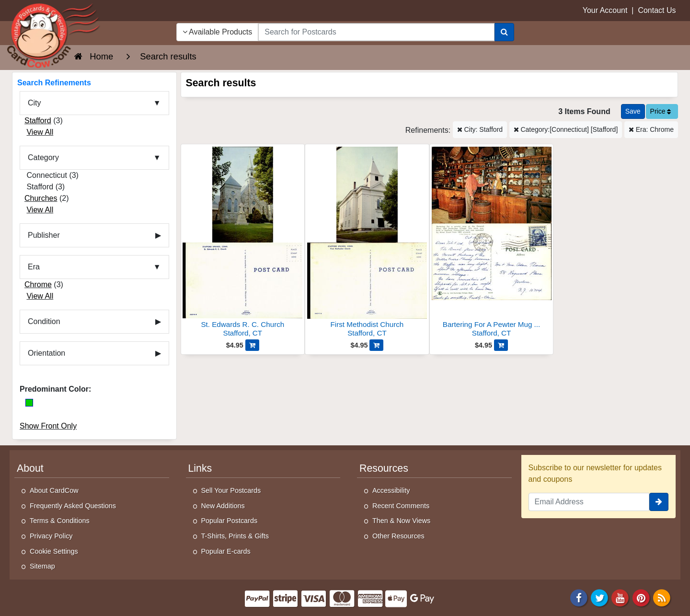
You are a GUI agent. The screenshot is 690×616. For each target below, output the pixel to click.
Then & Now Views (401, 521)
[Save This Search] (633, 111)
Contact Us (657, 10)
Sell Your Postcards (231, 490)
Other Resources (398, 536)
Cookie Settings (54, 551)
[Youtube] (621, 597)
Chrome (38, 285)
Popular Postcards (230, 521)
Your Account (605, 10)
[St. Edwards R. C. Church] (243, 243)
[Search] (504, 32)
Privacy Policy (51, 536)
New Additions (223, 506)
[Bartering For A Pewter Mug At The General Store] (492, 243)
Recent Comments (401, 506)
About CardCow (54, 490)
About (30, 468)
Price (661, 111)
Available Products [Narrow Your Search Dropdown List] (218, 32)
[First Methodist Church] (367, 243)
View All (40, 132)
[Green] (29, 403)
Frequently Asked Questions (73, 506)
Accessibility (391, 490)
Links (200, 468)
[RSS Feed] (662, 597)
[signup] (659, 502)
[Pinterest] (641, 597)
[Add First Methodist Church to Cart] (376, 345)
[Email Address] (589, 502)
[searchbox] (376, 32)
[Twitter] (599, 597)
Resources (384, 468)
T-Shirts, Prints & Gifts (235, 536)
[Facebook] (579, 597)
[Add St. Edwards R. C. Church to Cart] (252, 345)
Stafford (38, 121)
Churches (41, 198)
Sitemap (42, 566)
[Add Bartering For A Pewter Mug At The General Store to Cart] (501, 345)
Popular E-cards (226, 551)
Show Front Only (48, 426)
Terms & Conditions (60, 521)
